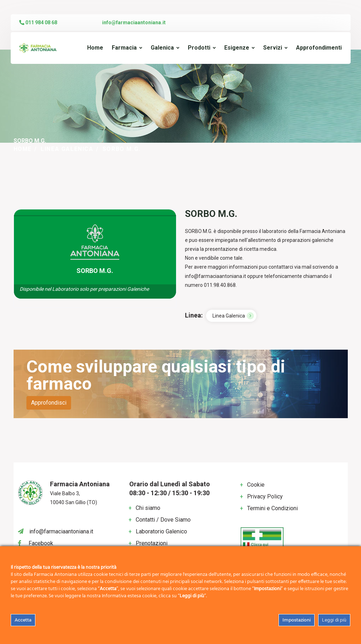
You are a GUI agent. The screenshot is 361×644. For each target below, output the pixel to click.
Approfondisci (49, 403)
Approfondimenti (319, 48)
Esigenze (237, 48)
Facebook (41, 543)
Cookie (256, 485)
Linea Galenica (67, 149)
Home (95, 48)
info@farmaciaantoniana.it (134, 22)
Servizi (273, 48)
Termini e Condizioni (272, 508)
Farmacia (124, 48)
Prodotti (199, 48)
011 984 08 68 (38, 22)
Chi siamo (148, 508)
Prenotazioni (152, 543)
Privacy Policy (265, 496)
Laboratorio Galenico (161, 531)
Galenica (162, 48)
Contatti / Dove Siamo (163, 520)
